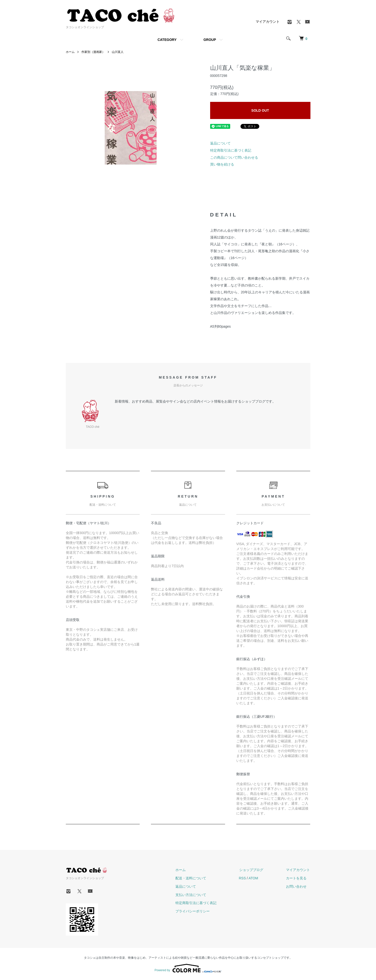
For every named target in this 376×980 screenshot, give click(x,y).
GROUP (210, 40)
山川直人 (118, 52)
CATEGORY (167, 40)
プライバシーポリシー (194, 911)
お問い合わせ (297, 886)
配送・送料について (193, 878)
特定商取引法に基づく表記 (231, 150)
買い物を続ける (222, 164)
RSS (244, 878)
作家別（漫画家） (93, 52)
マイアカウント (268, 22)
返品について (220, 143)
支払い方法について (193, 895)
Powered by (188, 968)
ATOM (255, 878)
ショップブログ (252, 870)
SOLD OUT (260, 110)
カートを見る (297, 878)
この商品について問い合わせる (234, 157)
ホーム (70, 52)
